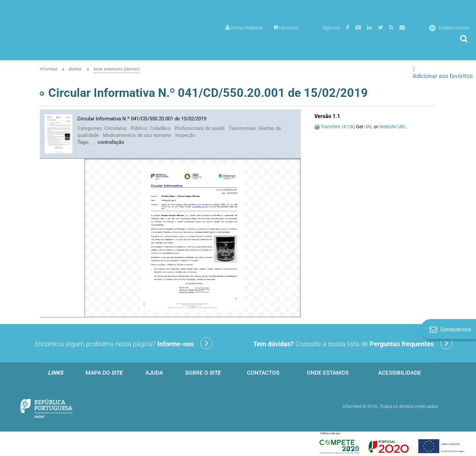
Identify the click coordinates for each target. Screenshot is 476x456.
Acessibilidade (400, 373)
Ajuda (154, 373)
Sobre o (203, 373)
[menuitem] (244, 27)
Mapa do (104, 373)
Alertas (75, 69)
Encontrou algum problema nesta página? (123, 343)
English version (449, 28)
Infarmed (48, 69)
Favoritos (286, 28)
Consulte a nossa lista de (353, 343)
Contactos (263, 373)
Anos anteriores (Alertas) (117, 69)
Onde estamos (328, 373)
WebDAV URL (393, 127)
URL (369, 127)
